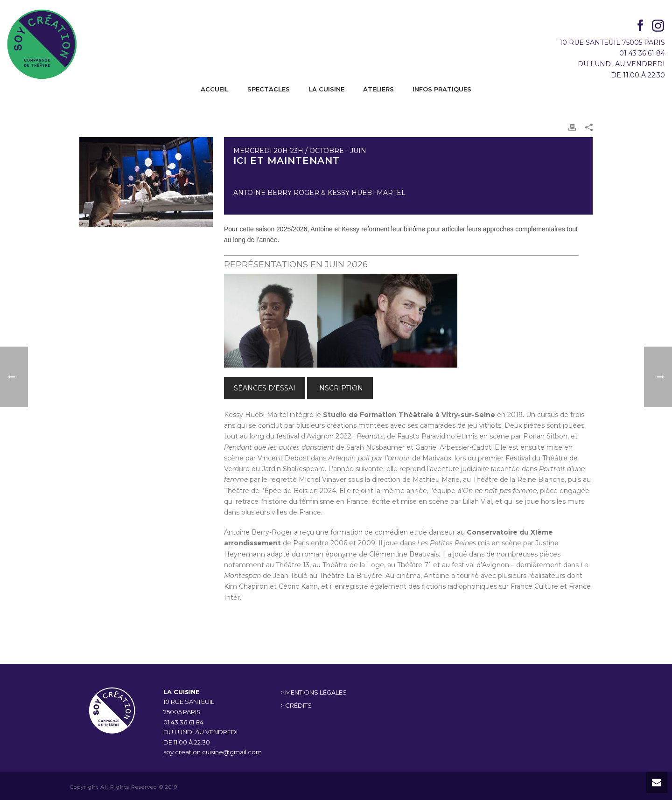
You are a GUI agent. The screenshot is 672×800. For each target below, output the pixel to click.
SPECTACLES (269, 89)
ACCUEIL (215, 89)
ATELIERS (378, 89)
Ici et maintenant (287, 160)
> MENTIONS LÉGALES (314, 692)
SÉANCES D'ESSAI (265, 388)
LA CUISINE (326, 89)
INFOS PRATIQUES (442, 89)
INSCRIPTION (340, 388)
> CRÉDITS (296, 705)
